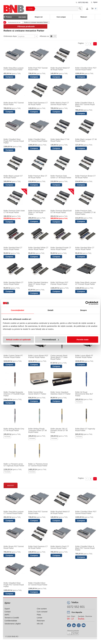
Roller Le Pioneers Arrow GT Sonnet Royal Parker (38, 465)
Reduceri (84, 17)
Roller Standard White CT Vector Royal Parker (38, 248)
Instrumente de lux (14, 22)
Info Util (40, 624)
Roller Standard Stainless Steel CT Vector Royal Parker (38, 284)
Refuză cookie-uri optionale (18, 340)
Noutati (11, 485)
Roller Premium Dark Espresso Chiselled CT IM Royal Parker (85, 212)
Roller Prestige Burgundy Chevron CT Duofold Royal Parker (14, 394)
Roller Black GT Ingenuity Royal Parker (85, 430)
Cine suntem (42, 609)
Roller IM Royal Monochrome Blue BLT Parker (84, 394)
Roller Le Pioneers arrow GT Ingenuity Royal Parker (14, 465)
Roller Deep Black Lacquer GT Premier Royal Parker (86, 283)
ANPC (7, 615)
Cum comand (42, 612)
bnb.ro (15, 637)
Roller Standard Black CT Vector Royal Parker (13, 283)
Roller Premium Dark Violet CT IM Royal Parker (14, 212)
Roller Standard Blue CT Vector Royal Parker (85, 248)
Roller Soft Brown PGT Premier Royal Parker (59, 283)
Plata (39, 615)
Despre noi (39, 17)
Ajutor (95, 2)
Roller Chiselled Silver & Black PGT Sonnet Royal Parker (85, 104)
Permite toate (83, 340)
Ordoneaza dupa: (10, 36)
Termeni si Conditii (12, 618)
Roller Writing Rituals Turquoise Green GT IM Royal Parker (37, 430)
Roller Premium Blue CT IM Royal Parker (38, 177)
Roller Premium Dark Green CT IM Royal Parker (61, 177)
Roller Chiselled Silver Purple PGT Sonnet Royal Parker (14, 141)
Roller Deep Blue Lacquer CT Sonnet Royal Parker (14, 69)
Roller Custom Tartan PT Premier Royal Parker (13, 356)
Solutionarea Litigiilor (13, 624)
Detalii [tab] (51, 310)
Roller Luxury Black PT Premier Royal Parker (84, 356)
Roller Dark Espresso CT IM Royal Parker (38, 104)
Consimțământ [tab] (17, 310)
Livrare (39, 618)
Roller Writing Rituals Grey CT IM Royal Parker (14, 430)
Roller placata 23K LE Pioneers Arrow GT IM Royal (59, 430)
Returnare (41, 621)
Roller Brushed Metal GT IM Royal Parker (60, 69)
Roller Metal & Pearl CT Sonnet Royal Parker (60, 104)
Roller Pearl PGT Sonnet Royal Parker (38, 69)
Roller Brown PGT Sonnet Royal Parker (14, 104)
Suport (7, 609)
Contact (8, 612)
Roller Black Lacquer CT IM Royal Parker (86, 140)
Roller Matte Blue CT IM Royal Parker (60, 140)
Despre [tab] (83, 310)
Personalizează (51, 340)
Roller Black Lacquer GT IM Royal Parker (13, 177)
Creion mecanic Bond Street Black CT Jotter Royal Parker (59, 357)
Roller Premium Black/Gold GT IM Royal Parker (61, 212)
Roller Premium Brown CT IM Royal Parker (85, 177)
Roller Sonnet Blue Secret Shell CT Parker (37, 393)
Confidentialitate (11, 621)
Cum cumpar (61, 17)
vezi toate (22, 17)
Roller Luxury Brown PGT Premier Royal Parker (38, 356)
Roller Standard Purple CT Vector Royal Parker (61, 248)
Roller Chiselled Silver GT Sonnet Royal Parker (38, 140)
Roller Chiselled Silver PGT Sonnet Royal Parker (86, 69)
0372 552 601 (83, 2)
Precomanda (79, 402)
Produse (15, 17)
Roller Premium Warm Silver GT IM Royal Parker (37, 212)
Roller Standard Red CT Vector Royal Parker (13, 248)
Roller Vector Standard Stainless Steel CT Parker (61, 393)
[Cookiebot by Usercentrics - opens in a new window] (87, 303)
